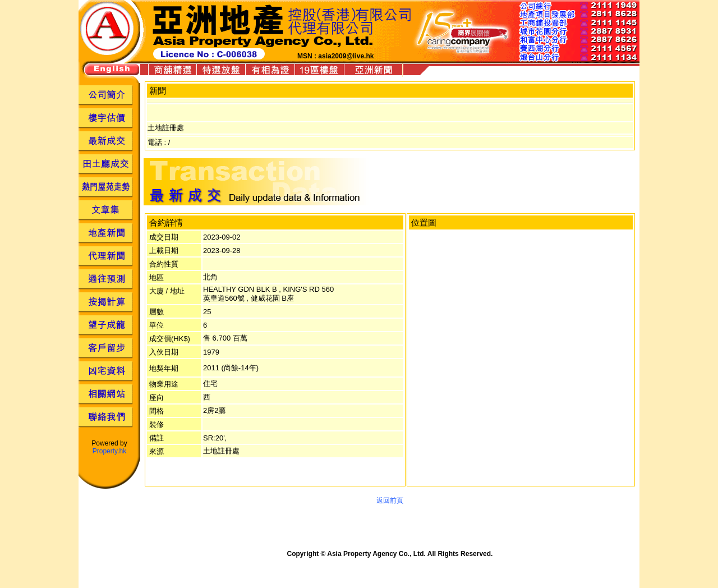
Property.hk (109, 451)
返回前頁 (390, 500)
